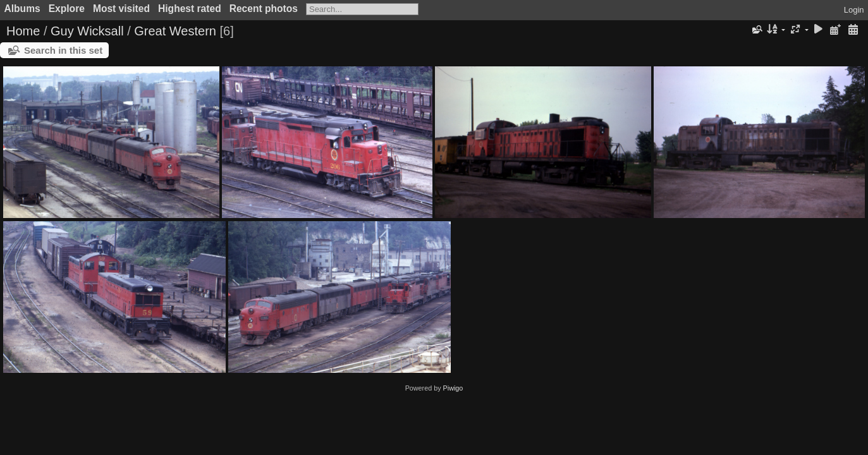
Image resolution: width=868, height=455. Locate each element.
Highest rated (190, 9)
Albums (22, 9)
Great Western (175, 31)
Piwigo (453, 388)
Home (23, 31)
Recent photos (264, 9)
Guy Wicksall (87, 31)
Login (854, 10)
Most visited (121, 9)
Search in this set (63, 50)
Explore (67, 9)
